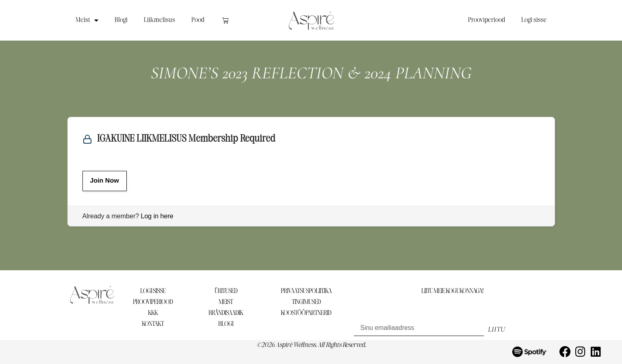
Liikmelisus (159, 20)
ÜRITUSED (226, 291)
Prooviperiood (487, 20)
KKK (153, 313)
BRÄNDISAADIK (226, 313)
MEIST (226, 302)
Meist (87, 20)
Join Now (105, 181)
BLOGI (226, 324)
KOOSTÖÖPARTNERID (306, 313)
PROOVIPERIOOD (153, 302)
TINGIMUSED (306, 302)
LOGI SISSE (153, 291)
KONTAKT (153, 324)
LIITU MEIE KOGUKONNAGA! (452, 291)
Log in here (157, 216)
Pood (198, 20)
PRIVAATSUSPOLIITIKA (306, 291)
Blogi (121, 20)
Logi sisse (534, 20)
